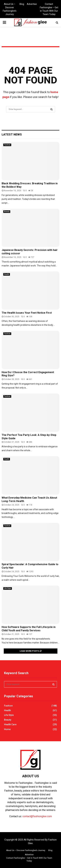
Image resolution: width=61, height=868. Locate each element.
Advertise (32, 4)
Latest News (12, 134)
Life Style (8, 588)
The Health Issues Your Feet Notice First (27, 313)
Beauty (7, 212)
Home (7, 729)
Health (7, 274)
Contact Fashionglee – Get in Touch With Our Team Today (49, 9)
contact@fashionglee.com (37, 816)
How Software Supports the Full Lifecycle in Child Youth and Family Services (29, 629)
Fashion (7, 145)
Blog (22, 4)
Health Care (10, 724)
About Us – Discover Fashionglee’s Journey (10, 9)
